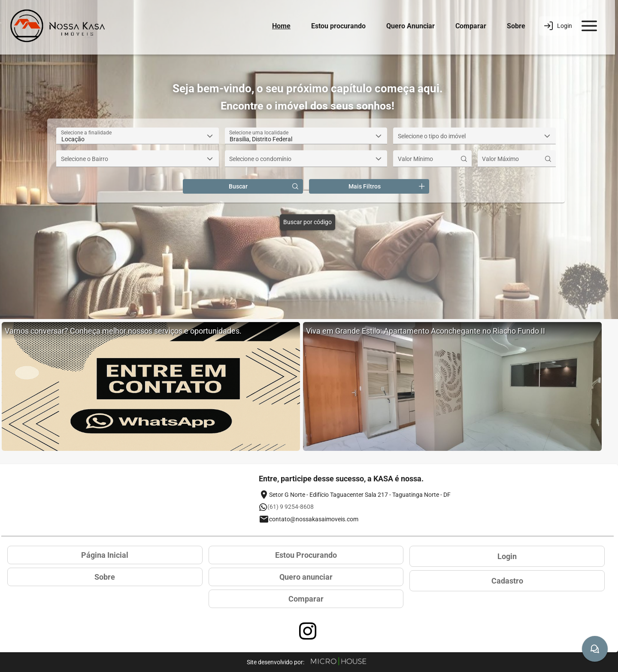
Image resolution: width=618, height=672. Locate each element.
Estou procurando (338, 26)
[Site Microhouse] (339, 662)
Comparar (471, 26)
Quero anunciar (306, 577)
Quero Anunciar (410, 26)
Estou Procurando (306, 555)
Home (281, 26)
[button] (210, 136)
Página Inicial (105, 555)
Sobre (516, 26)
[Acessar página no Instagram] (308, 631)
